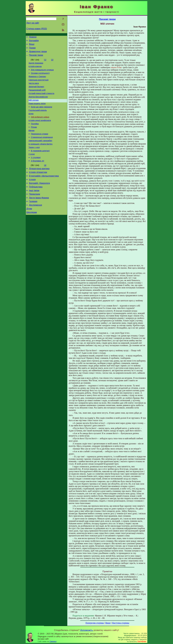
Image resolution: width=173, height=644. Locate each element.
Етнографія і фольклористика (44, 192)
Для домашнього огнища (42, 73)
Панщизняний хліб (37, 96)
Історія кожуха (35, 70)
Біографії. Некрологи (39, 200)
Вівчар (31, 141)
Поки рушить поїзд (37, 111)
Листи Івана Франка (39, 216)
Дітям (29, 228)
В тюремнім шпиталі (40, 164)
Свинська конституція (38, 85)
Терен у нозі (34, 160)
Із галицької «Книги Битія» (41, 157)
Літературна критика (39, 184)
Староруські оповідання (42, 149)
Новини (33, 37)
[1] (45, 62)
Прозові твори (36, 58)
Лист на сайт (33, 23)
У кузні (32, 168)
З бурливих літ (38, 175)
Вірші (32, 45)
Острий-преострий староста (41, 100)
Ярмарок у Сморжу (37, 81)
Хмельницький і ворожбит (40, 153)
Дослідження (35, 224)
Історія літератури (38, 188)
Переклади (34, 212)
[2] (52, 62)
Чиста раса (34, 89)
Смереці (53, 641)
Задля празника (36, 66)
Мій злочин (34, 107)
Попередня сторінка (95, 623)
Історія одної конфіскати (40, 130)
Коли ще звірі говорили (42, 115)
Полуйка (35, 134)
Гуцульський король (38, 119)
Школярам (32, 232)
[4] (45, 180)
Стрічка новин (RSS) (37, 29)
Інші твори (34, 208)
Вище (108, 623)
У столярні (36, 172)
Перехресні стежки (40, 145)
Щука (31, 123)
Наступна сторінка (121, 623)
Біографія (34, 41)
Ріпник (34, 138)
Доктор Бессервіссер (38, 104)
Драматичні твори (38, 53)
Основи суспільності (40, 77)
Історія (32, 196)
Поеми (32, 49)
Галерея (33, 220)
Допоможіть (86, 630)
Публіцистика (36, 204)
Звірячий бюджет (36, 92)
